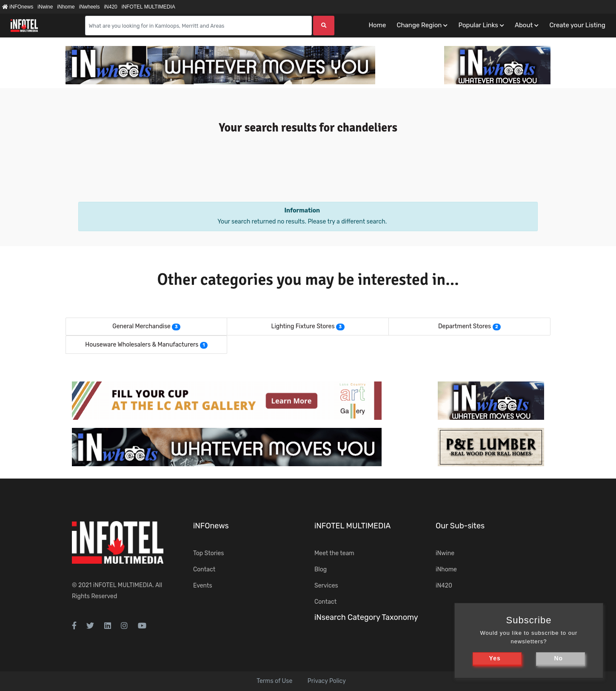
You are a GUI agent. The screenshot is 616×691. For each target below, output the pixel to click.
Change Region (419, 25)
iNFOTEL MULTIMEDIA (148, 7)
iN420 (110, 7)
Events (203, 586)
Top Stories (208, 553)
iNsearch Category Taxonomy (366, 617)
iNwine (45, 7)
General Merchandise (141, 326)
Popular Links (478, 25)
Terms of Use (274, 681)
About (524, 25)
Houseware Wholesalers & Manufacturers (142, 345)
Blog (321, 569)
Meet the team (334, 553)
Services (326, 586)
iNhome (66, 7)
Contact (204, 569)
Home (377, 25)
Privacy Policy (327, 681)
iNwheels (90, 7)
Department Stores (465, 326)
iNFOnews (18, 7)
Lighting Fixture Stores (303, 326)
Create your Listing (577, 25)
